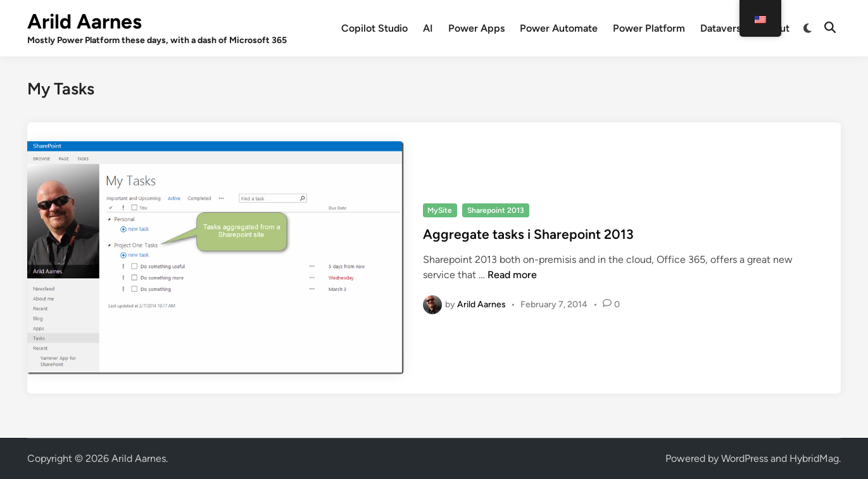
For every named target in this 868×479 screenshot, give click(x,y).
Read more (512, 275)
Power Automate (559, 28)
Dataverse (723, 28)
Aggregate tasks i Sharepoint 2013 (528, 234)
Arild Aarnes (85, 22)
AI (428, 28)
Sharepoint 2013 (496, 210)
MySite (440, 210)
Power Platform (649, 28)
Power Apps (476, 28)
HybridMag (814, 458)
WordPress (745, 458)
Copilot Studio (374, 28)
